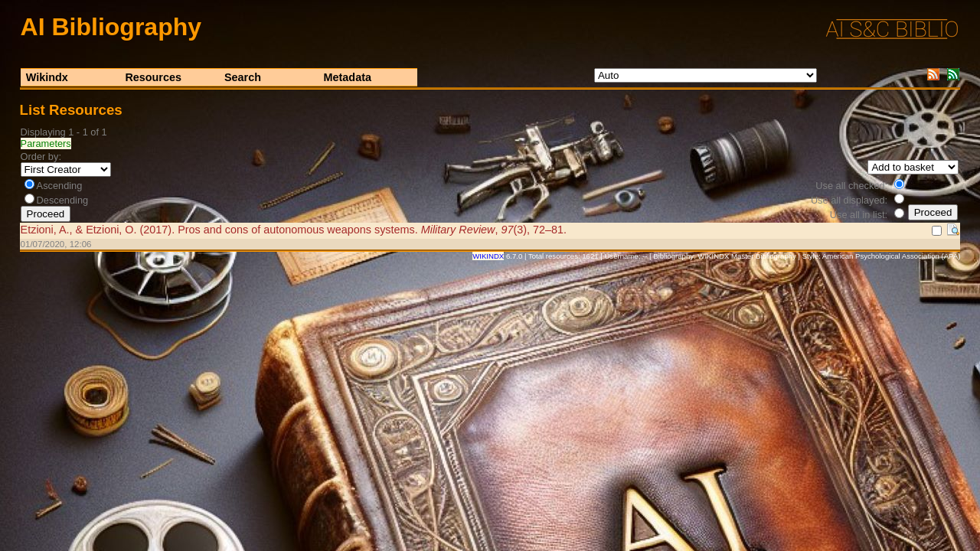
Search (243, 77)
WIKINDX (488, 256)
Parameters (46, 143)
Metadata (348, 77)
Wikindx (47, 77)
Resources (153, 77)
